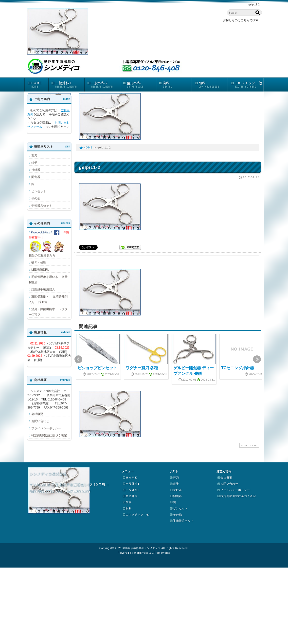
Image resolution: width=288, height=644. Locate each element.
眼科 (211, 84)
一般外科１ (68, 84)
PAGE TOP (249, 445)
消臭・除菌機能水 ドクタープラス (48, 312)
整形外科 (139, 84)
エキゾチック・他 (247, 84)
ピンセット (39, 191)
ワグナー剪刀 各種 (142, 368)
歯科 (175, 84)
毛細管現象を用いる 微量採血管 (48, 279)
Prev (78, 359)
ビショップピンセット (97, 368)
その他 (36, 198)
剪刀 (34, 155)
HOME (38, 84)
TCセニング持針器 (238, 368)
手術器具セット (42, 205)
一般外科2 (131, 490)
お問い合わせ (40, 421)
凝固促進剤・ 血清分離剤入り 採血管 (48, 299)
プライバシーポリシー (46, 428)
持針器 (36, 170)
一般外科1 (131, 484)
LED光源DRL (40, 270)
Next (257, 359)
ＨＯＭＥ (130, 478)
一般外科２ (104, 84)
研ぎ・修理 (39, 262)
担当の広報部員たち (49, 243)
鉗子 (34, 163)
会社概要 (37, 414)
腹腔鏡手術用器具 (43, 289)
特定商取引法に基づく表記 (49, 435)
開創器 (36, 177)
